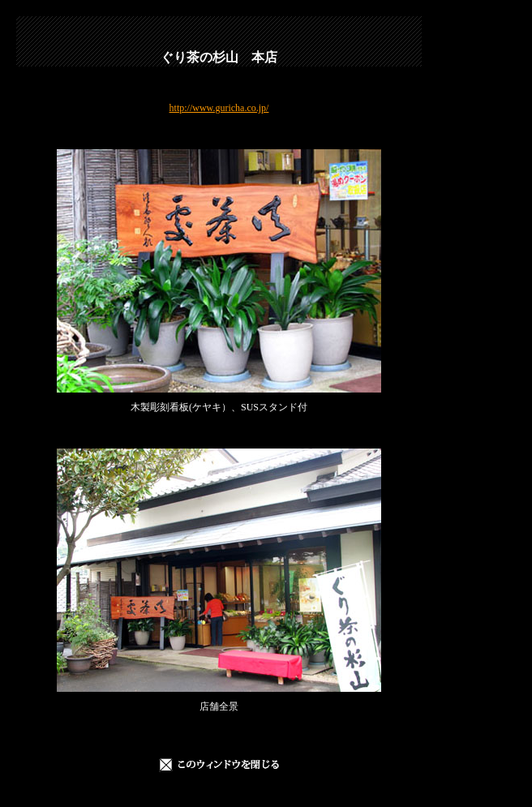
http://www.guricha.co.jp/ (219, 108)
